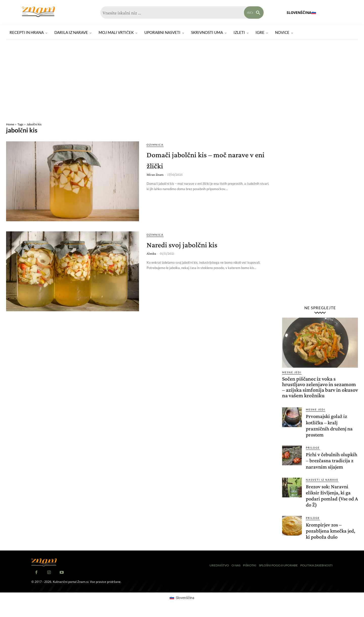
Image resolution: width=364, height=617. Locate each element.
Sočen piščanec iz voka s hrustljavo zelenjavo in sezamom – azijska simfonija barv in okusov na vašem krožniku (320, 387)
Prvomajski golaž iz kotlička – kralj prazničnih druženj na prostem (331, 425)
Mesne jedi (292, 372)
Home (10, 124)
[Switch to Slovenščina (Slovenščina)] (182, 604)
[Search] (254, 13)
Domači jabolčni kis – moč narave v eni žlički (201, 159)
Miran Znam (155, 174)
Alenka (151, 253)
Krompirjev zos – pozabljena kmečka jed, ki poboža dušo (328, 537)
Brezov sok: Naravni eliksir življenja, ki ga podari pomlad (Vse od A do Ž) (331, 502)
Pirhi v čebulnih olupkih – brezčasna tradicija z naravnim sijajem (328, 464)
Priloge (313, 448)
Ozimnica (155, 145)
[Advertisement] (182, 82)
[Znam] (38, 12)
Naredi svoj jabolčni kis (194, 244)
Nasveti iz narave (322, 486)
